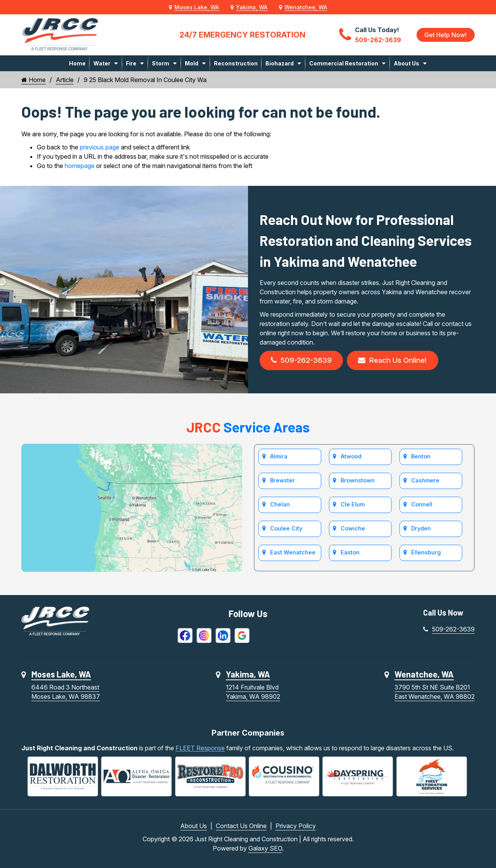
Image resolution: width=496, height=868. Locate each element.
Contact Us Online (241, 826)
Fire (131, 63)
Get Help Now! (445, 35)
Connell (422, 507)
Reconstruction (236, 63)
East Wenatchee (293, 556)
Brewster (282, 483)
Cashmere (425, 483)
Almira (279, 459)
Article (65, 80)
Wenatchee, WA (306, 7)
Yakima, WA (252, 7)
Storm (161, 63)
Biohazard (280, 63)
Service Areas (248, 428)
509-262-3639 (303, 361)
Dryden (421, 532)
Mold (192, 63)
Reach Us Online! (399, 361)
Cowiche (353, 532)
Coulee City (286, 532)
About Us (406, 63)
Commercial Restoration (344, 63)
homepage (80, 166)
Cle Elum (353, 507)
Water (102, 63)
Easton (350, 556)
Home (77, 63)
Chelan (280, 507)
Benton (421, 459)
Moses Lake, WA (197, 7)
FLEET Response (200, 749)
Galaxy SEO (265, 848)
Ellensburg (426, 556)
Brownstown (358, 483)
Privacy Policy (296, 826)
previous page (100, 147)
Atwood (351, 459)
